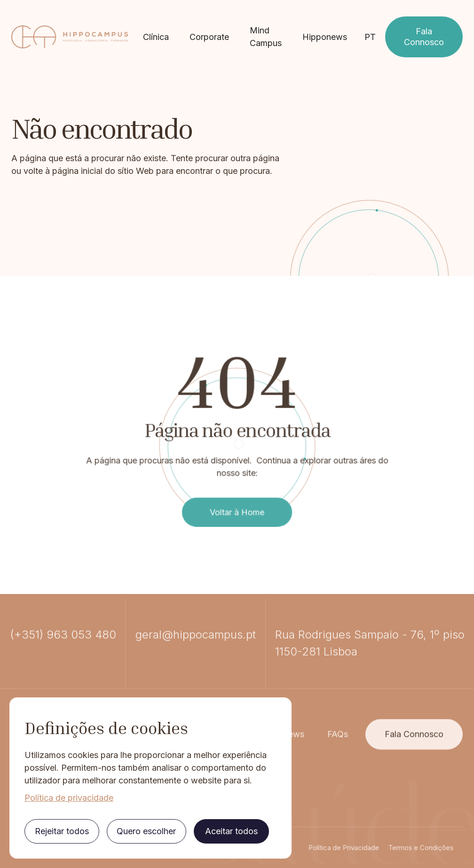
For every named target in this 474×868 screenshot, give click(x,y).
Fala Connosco (424, 37)
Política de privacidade (69, 798)
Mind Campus (266, 37)
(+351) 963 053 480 (63, 674)
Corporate (209, 37)
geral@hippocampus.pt (196, 674)
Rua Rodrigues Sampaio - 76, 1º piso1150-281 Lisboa (370, 683)
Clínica (156, 37)
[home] (70, 37)
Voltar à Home (237, 498)
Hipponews (325, 37)
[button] (370, 37)
